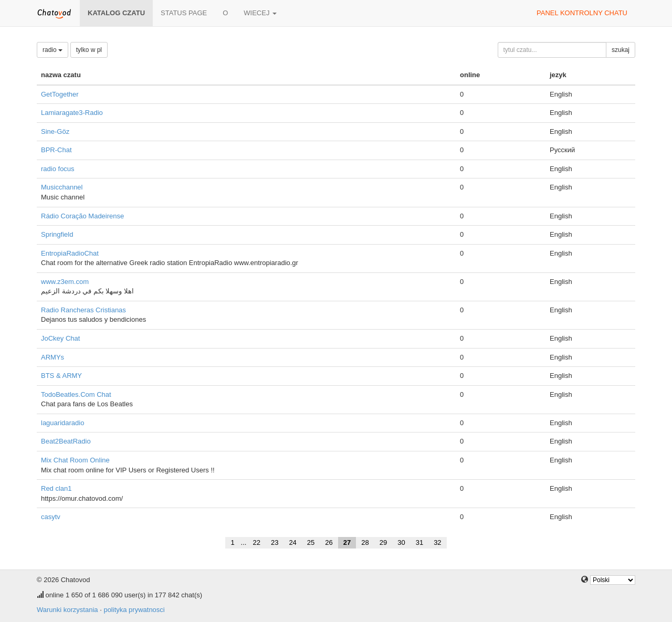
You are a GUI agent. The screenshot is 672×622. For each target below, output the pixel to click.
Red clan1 (56, 488)
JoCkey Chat (60, 338)
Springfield (57, 234)
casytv (51, 517)
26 (329, 542)
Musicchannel (62, 187)
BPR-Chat (56, 150)
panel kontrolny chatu (582, 13)
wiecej (260, 13)
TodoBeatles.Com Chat (76, 394)
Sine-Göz (55, 131)
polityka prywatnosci (134, 610)
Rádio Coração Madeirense (82, 216)
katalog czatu (116, 13)
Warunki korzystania (67, 610)
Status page (184, 13)
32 (437, 542)
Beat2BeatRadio (66, 441)
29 (383, 542)
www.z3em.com (65, 282)
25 (311, 542)
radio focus (58, 169)
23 (275, 542)
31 (419, 542)
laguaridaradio (62, 423)
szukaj (621, 50)
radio (52, 50)
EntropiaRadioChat (70, 253)
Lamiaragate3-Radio (72, 113)
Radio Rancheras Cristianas (83, 310)
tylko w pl (89, 50)
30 (401, 542)
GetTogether (60, 94)
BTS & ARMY (61, 376)
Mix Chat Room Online (75, 460)
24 (292, 542)
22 (256, 542)
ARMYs (52, 357)
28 (365, 542)
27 (347, 542)
